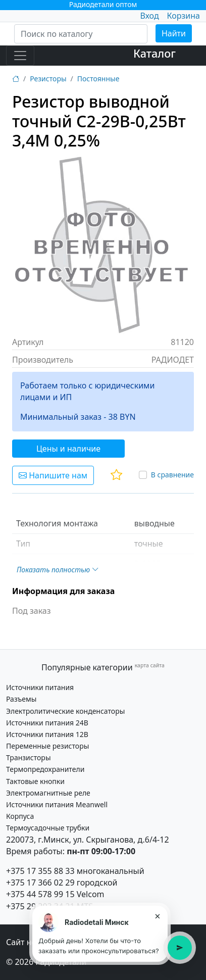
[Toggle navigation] (20, 56)
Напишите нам (53, 475)
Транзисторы (29, 757)
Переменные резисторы (47, 746)
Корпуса (20, 816)
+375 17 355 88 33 (40, 871)
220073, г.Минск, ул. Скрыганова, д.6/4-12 (88, 840)
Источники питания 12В (47, 734)
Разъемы (21, 699)
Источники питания (40, 687)
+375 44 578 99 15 (40, 894)
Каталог (154, 53)
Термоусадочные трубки (48, 828)
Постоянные (98, 79)
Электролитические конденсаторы (65, 711)
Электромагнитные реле (48, 793)
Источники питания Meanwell (57, 804)
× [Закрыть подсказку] (157, 916)
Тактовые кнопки (35, 781)
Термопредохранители (45, 769)
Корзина (184, 16)
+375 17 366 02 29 (40, 883)
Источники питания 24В (47, 723)
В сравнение (172, 475)
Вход (149, 16)
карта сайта (150, 665)
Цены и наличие (68, 449)
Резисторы (48, 79)
